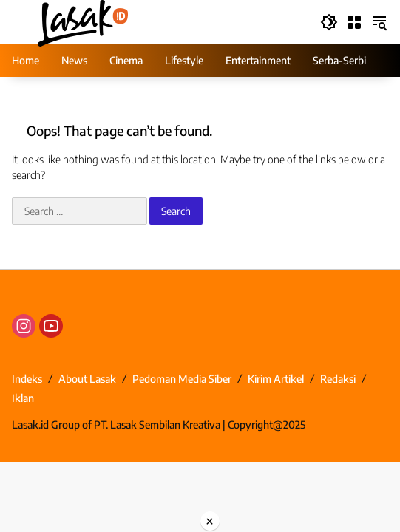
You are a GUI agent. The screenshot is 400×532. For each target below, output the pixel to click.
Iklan (23, 398)
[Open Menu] (354, 22)
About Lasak (87, 379)
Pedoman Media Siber (182, 379)
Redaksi (338, 379)
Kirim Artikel (276, 379)
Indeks (27, 379)
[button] (329, 22)
